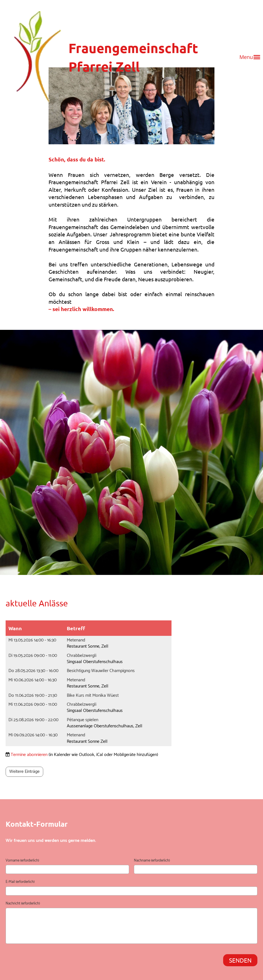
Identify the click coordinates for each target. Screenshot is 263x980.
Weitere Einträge (24, 772)
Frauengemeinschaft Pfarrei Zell (133, 57)
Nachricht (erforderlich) (23, 904)
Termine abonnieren (29, 755)
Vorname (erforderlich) (22, 861)
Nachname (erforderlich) (152, 861)
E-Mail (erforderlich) (20, 882)
